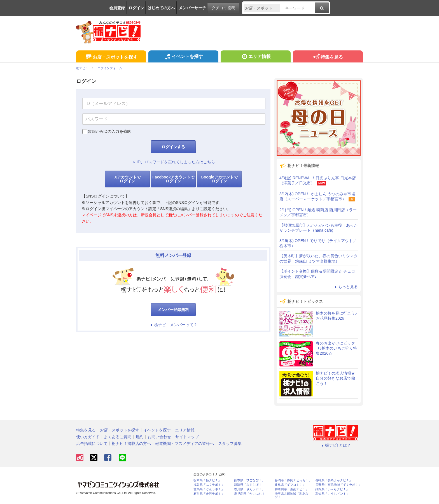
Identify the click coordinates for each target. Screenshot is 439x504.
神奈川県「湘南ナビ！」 (292, 489)
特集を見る (328, 57)
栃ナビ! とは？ (335, 445)
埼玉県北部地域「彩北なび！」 (292, 495)
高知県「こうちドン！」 (332, 494)
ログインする (173, 147)
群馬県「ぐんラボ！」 (209, 489)
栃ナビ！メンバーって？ (173, 325)
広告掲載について (92, 443)
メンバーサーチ (192, 8)
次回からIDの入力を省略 (109, 131)
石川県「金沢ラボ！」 (209, 494)
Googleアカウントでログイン (219, 179)
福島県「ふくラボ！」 (209, 485)
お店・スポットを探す (111, 57)
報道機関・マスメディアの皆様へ (185, 443)
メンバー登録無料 (173, 310)
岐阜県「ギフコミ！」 (290, 485)
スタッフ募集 (230, 443)
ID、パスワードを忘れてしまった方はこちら (173, 162)
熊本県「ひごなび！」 (249, 480)
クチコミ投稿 (223, 8)
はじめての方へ (161, 8)
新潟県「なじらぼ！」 (249, 485)
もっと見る (345, 287)
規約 (139, 437)
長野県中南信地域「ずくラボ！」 (338, 485)
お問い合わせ (159, 437)
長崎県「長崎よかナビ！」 (334, 480)
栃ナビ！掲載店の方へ (131, 443)
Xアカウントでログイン (127, 179)
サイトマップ (187, 437)
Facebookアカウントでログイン (173, 179)
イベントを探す (183, 57)
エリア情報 (255, 57)
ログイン (136, 8)
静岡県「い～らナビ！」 (332, 489)
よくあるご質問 (118, 437)
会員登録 (117, 8)
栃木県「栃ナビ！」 (207, 480)
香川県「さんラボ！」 (249, 489)
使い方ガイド (88, 437)
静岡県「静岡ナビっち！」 (293, 480)
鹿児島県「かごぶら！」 (251, 494)
